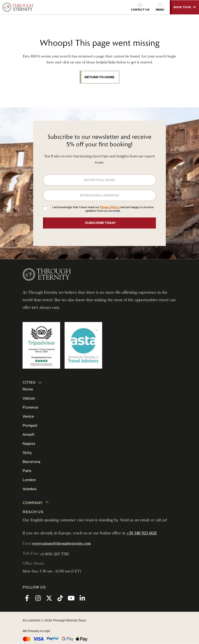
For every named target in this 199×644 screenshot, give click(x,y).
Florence (30, 407)
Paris (27, 471)
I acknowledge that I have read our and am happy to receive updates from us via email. (103, 209)
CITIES (32, 382)
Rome (28, 389)
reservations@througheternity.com (62, 543)
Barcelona (31, 462)
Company (36, 503)
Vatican (29, 398)
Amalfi (28, 435)
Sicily (27, 453)
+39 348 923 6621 (142, 533)
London (29, 480)
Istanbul (30, 489)
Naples (29, 444)
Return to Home (99, 77)
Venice (28, 416)
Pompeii (30, 426)
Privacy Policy (110, 207)
